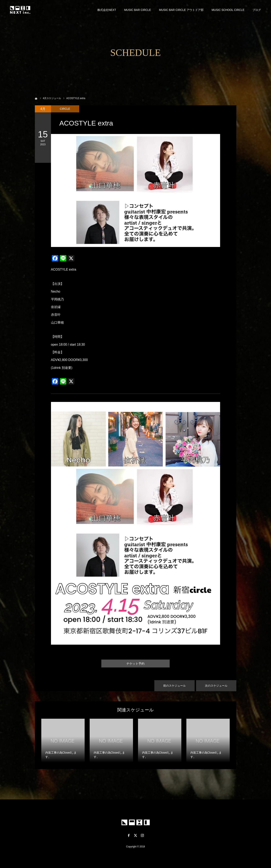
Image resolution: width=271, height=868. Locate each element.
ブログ (257, 10)
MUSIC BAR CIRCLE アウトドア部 (181, 10)
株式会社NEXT (107, 10)
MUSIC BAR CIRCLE (138, 10)
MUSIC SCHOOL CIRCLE (228, 10)
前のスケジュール (174, 686)
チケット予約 (136, 664)
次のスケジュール (216, 686)
